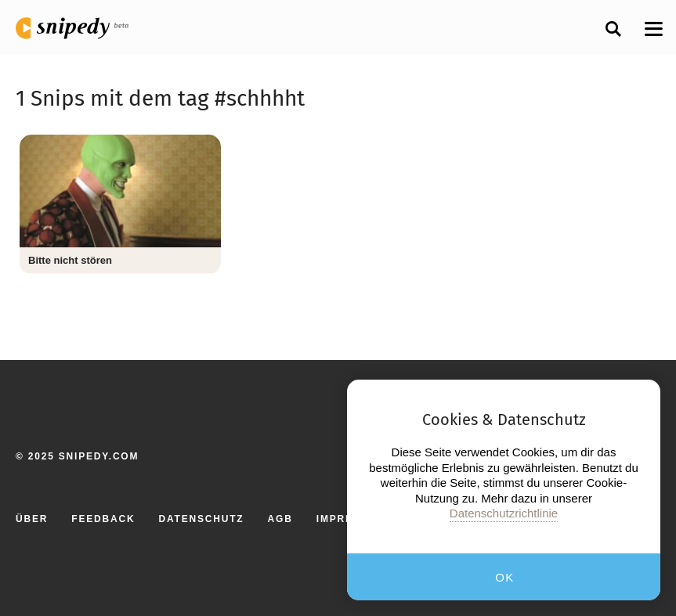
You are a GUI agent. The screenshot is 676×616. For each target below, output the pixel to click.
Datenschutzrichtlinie (504, 513)
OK (505, 577)
